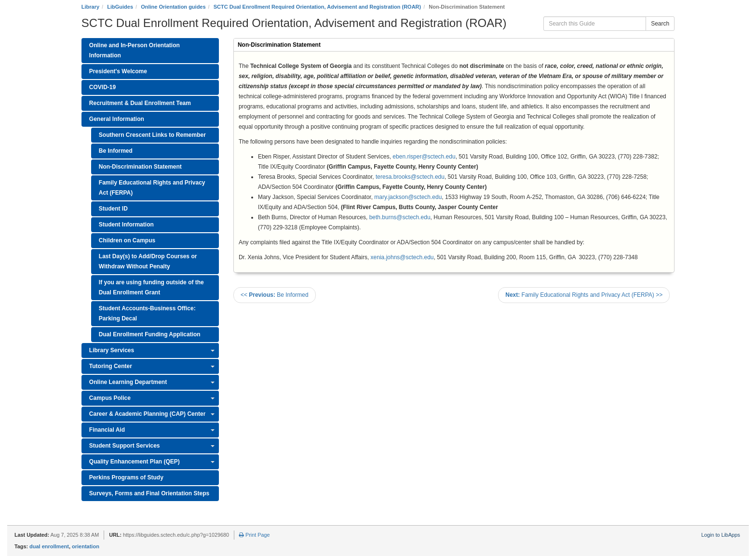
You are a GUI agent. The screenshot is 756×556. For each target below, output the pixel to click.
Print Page (254, 535)
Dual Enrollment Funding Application (150, 334)
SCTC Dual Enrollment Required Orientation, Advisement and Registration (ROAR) (317, 7)
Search (660, 24)
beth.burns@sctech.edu (400, 217)
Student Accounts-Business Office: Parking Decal (147, 313)
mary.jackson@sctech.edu (408, 197)
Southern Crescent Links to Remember (152, 135)
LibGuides (120, 7)
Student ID (113, 209)
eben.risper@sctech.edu (424, 157)
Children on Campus (127, 240)
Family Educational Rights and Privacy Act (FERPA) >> (584, 295)
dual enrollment (49, 546)
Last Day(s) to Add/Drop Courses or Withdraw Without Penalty (148, 261)
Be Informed (116, 151)
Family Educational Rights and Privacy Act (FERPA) (152, 188)
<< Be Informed (275, 295)
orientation (86, 546)
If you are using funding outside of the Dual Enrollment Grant (151, 287)
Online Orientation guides (173, 7)
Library (90, 7)
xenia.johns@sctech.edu (402, 257)
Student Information (126, 225)
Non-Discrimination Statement (140, 167)
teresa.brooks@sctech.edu (410, 177)
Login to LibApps (721, 535)
